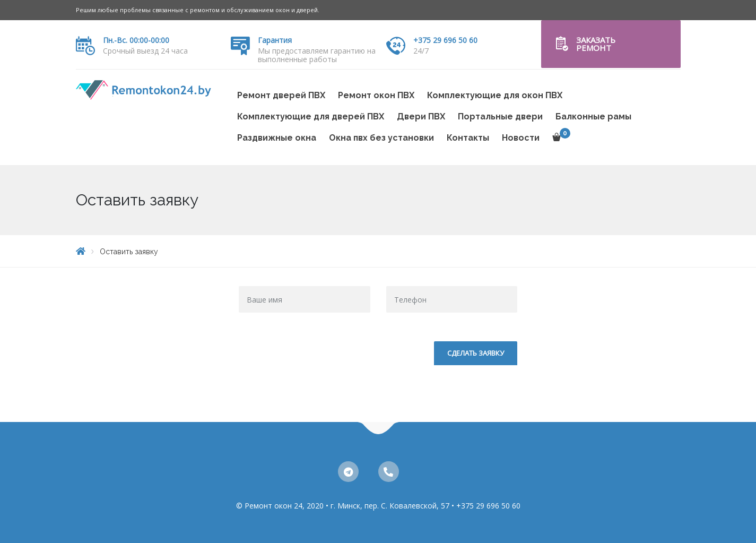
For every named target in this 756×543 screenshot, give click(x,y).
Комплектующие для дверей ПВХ (311, 117)
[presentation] (319, 362)
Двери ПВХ (421, 117)
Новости (521, 138)
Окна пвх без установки (381, 138)
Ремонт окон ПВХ (376, 95)
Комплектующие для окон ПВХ (495, 95)
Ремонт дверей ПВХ (281, 95)
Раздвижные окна (277, 138)
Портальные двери (500, 117)
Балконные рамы (593, 117)
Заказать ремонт (596, 44)
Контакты (468, 138)
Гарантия (275, 40)
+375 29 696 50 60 (445, 40)
